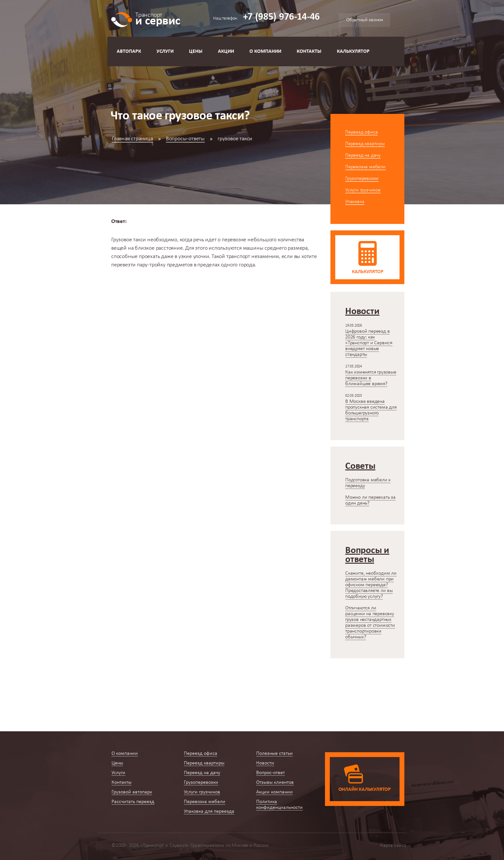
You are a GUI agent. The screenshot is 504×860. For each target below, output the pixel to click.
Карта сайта (393, 846)
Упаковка (355, 202)
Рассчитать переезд (133, 802)
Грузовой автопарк (132, 792)
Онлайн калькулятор (365, 790)
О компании (265, 51)
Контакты (309, 51)
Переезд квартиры (365, 144)
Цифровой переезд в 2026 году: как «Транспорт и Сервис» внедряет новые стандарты (369, 343)
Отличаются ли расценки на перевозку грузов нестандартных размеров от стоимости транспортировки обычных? (370, 623)
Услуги (165, 51)
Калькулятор (353, 51)
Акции (226, 51)
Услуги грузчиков (363, 190)
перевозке (234, 240)
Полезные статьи (274, 754)
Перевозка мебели (365, 167)
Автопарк (129, 51)
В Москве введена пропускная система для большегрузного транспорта (371, 410)
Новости (265, 763)
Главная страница (132, 139)
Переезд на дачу (363, 155)
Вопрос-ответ (270, 773)
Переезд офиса (361, 132)
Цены (196, 51)
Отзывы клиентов (275, 782)
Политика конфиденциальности (279, 805)
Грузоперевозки (362, 179)
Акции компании (274, 792)
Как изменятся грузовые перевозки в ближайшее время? (371, 378)
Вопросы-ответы (185, 139)
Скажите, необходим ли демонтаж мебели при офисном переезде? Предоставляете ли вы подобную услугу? (371, 585)
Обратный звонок (365, 20)
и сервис (158, 18)
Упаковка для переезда (209, 811)
